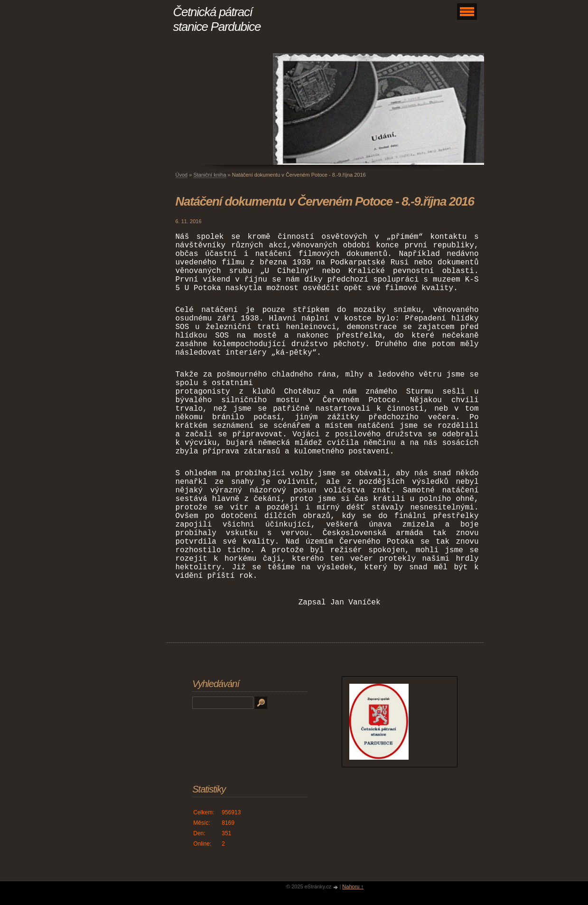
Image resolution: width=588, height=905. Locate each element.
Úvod (182, 175)
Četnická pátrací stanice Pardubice (217, 19)
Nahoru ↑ (353, 886)
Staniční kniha (210, 175)
